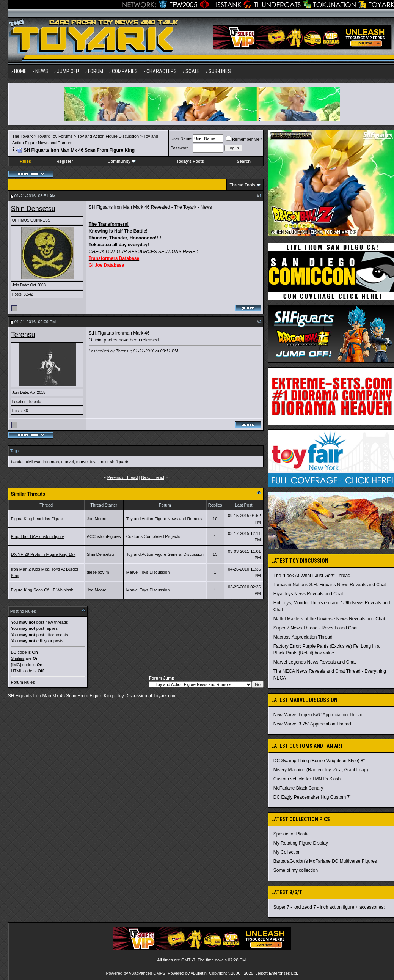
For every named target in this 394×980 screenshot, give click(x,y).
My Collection (287, 852)
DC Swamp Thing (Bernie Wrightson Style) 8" (319, 761)
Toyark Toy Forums (55, 136)
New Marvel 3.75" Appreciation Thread (312, 724)
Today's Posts (190, 161)
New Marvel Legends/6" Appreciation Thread (319, 715)
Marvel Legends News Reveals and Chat (315, 662)
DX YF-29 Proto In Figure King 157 (43, 554)
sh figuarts (120, 462)
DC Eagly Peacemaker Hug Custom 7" (312, 797)
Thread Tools (242, 185)
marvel (68, 462)
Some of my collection (296, 870)
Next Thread (152, 477)
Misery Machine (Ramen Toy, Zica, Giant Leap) (321, 770)
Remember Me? (244, 139)
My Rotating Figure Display (301, 843)
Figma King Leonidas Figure (37, 519)
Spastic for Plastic (291, 834)
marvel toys (87, 462)
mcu (104, 462)
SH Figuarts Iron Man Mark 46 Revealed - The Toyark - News (150, 207)
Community (122, 161)
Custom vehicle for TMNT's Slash (307, 779)
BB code (19, 652)
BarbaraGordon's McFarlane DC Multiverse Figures (325, 861)
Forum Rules (23, 682)
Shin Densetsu (33, 209)
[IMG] (16, 665)
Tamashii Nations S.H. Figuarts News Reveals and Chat (330, 585)
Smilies (18, 658)
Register (65, 161)
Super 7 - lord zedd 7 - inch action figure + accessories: (329, 907)
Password (179, 148)
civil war (33, 462)
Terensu (23, 335)
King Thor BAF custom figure (38, 536)
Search (244, 161)
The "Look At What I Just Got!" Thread (312, 576)
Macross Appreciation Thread (303, 637)
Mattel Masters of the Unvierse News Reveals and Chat (329, 619)
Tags (15, 451)
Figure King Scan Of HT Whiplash (42, 590)
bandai (17, 462)
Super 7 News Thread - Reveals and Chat (316, 628)
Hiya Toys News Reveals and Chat (308, 594)
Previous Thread (123, 477)
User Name (181, 138)
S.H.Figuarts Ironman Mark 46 (119, 333)
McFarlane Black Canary (298, 788)
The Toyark (22, 136)
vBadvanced (141, 973)
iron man (51, 462)
